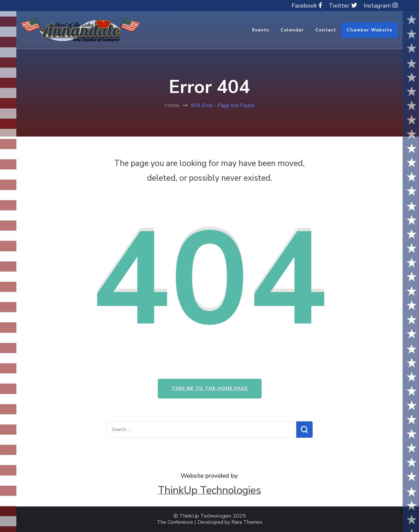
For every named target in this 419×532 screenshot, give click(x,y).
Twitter (343, 6)
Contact (326, 30)
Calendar (292, 30)
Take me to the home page (210, 388)
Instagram (381, 6)
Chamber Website (369, 30)
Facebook (307, 6)
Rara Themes (247, 522)
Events (261, 30)
